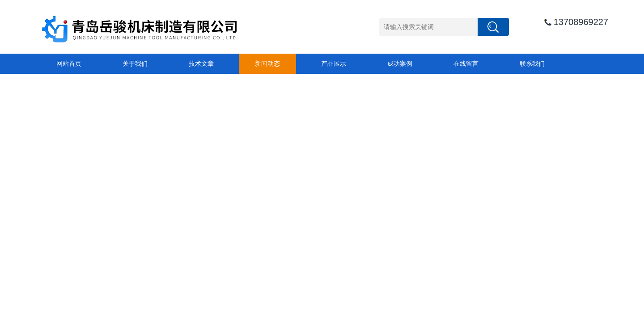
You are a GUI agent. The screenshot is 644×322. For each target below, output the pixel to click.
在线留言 (466, 64)
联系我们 (532, 64)
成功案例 (400, 64)
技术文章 (201, 64)
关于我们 (135, 64)
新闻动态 (267, 64)
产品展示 (334, 64)
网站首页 (69, 64)
